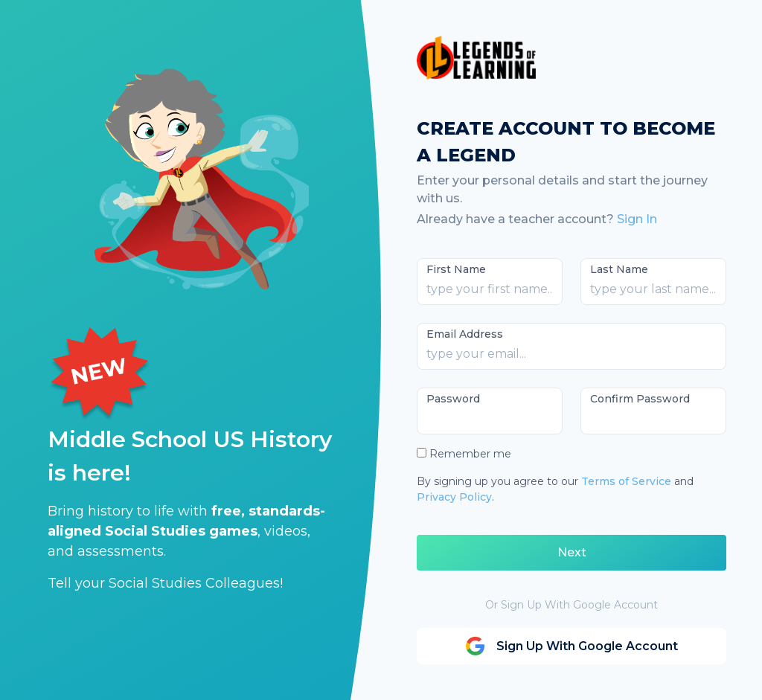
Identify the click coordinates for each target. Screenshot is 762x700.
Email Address (465, 334)
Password (453, 399)
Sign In (637, 219)
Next (572, 552)
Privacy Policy (454, 497)
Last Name (619, 269)
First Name (456, 269)
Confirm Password (640, 399)
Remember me (470, 454)
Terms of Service (626, 481)
